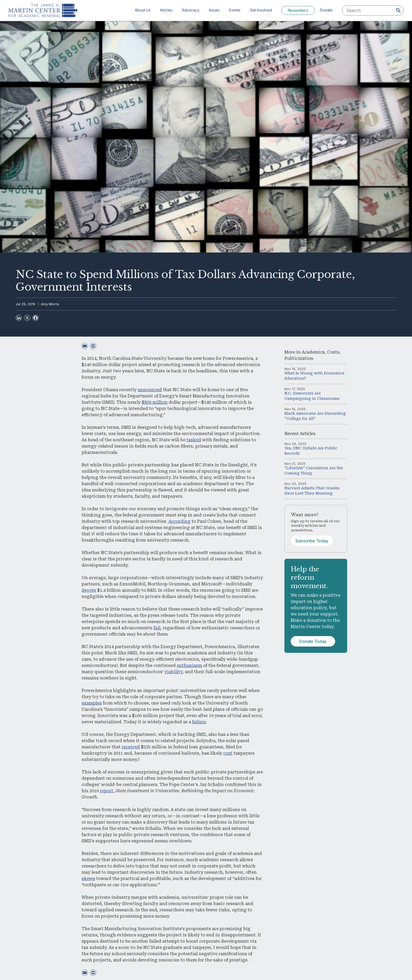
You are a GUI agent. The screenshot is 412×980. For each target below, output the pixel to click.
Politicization (299, 358)
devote (89, 590)
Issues (214, 10)
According (179, 521)
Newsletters (298, 10)
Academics (313, 352)
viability (173, 672)
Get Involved (261, 10)
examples (92, 703)
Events (235, 10)
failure (199, 722)
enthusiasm (189, 665)
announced (150, 390)
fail (157, 628)
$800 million (155, 402)
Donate (326, 10)
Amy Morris (50, 304)
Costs (333, 352)
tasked (194, 440)
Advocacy (191, 10)
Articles (166, 10)
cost (228, 753)
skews (88, 879)
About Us (143, 10)
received (131, 747)
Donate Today (313, 641)
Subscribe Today (312, 541)
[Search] (398, 10)
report (107, 791)
